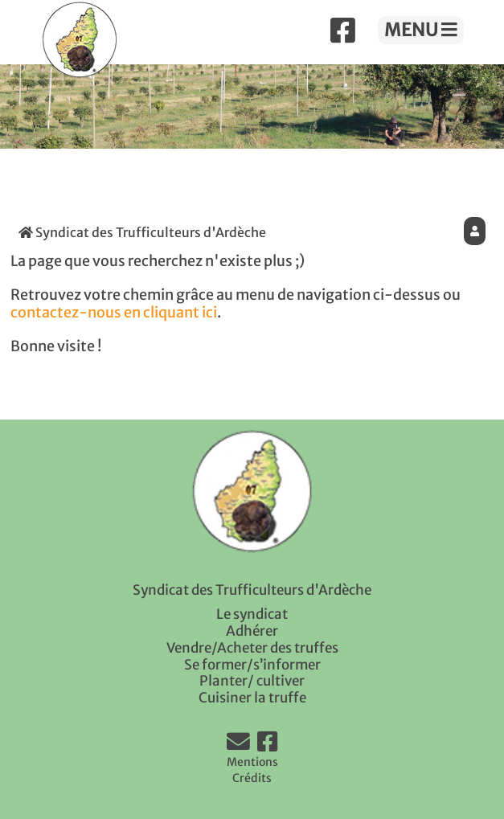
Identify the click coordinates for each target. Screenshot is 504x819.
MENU (421, 30)
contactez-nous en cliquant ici (114, 313)
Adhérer (252, 631)
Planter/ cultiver (252, 681)
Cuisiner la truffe (252, 698)
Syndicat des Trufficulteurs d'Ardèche (142, 232)
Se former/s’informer (252, 665)
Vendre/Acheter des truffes (252, 648)
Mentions (252, 762)
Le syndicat (252, 614)
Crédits (252, 778)
